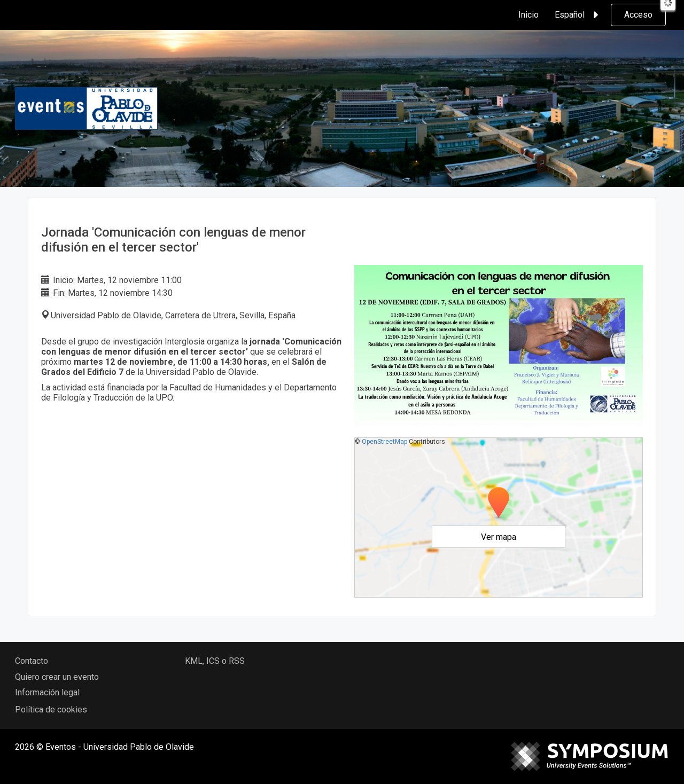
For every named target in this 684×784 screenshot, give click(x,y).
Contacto (32, 661)
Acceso (638, 15)
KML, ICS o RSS (215, 661)
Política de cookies (51, 709)
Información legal (47, 692)
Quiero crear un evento (57, 677)
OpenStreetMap (384, 442)
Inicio (528, 15)
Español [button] (578, 15)
